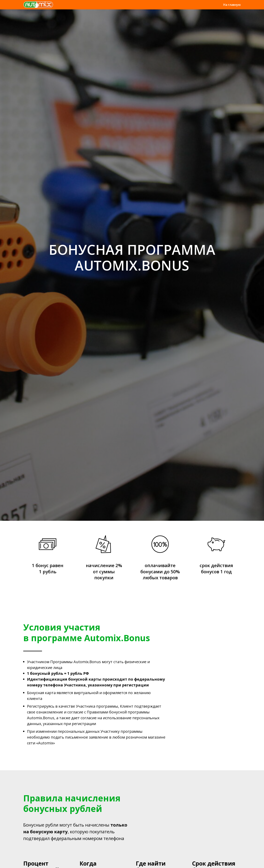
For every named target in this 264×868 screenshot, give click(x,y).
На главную (232, 5)
